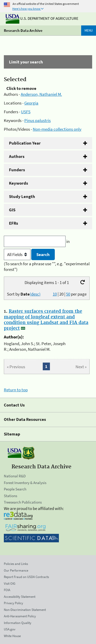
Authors (17, 156)
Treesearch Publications (23, 502)
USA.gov (10, 629)
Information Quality (18, 623)
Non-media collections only (57, 129)
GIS (12, 210)
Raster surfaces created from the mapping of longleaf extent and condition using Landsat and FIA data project (46, 320)
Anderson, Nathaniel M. (41, 94)
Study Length (22, 196)
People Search (15, 489)
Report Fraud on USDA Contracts (26, 577)
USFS (26, 112)
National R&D (15, 476)
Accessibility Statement (20, 597)
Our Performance (16, 570)
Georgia (31, 103)
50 (68, 294)
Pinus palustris (38, 120)
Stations (10, 496)
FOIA (7, 590)
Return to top (16, 390)
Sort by (24, 294)
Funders (17, 170)
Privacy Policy (13, 603)
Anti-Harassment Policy (20, 616)
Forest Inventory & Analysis (25, 483)
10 (55, 294)
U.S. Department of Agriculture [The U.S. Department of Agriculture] (42, 18)
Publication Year (25, 143)
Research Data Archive (23, 30)
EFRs (14, 223)
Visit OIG (10, 584)
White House (12, 636)
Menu (89, 30)
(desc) (35, 294)
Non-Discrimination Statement (25, 610)
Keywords (19, 183)
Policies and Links (16, 564)
